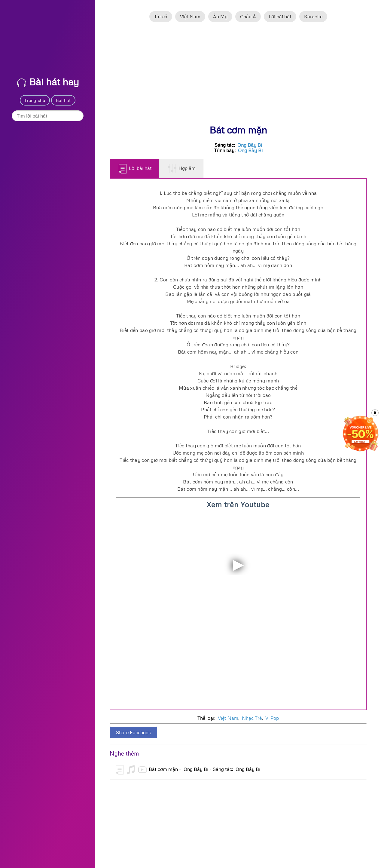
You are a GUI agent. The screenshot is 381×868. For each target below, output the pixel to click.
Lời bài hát (280, 17)
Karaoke (313, 17)
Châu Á (248, 17)
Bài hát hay (48, 82)
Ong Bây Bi (250, 145)
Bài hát (63, 100)
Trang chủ (35, 100)
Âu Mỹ (220, 17)
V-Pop (272, 718)
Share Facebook (134, 732)
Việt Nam (190, 17)
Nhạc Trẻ (252, 718)
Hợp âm (182, 169)
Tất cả (161, 17)
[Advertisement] (238, 76)
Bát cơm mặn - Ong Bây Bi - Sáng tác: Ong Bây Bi (188, 770)
